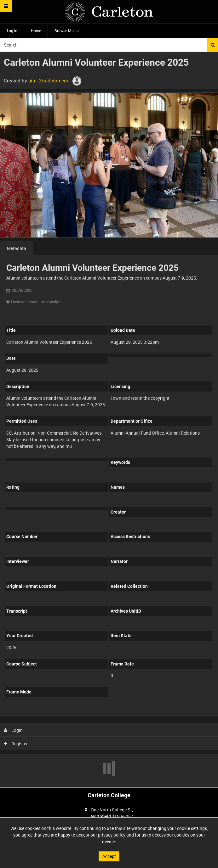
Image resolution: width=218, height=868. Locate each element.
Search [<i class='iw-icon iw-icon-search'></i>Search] (213, 45)
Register (16, 744)
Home (36, 31)
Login (13, 730)
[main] (109, 420)
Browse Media (67, 31)
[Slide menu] (6, 6)
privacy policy (112, 835)
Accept (109, 856)
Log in (12, 31)
